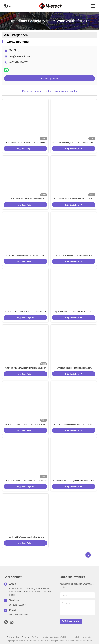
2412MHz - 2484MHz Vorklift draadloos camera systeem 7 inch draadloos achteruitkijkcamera (25, 199)
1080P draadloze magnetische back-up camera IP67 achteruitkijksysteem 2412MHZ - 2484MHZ (74, 255)
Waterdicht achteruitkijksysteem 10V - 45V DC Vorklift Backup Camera (74, 143)
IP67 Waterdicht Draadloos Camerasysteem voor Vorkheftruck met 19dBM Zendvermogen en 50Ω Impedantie (74, 424)
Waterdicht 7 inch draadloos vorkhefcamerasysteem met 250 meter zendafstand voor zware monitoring (25, 368)
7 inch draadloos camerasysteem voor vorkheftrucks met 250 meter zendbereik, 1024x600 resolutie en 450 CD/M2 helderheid (74, 481)
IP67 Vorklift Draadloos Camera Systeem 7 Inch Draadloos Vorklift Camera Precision (25, 255)
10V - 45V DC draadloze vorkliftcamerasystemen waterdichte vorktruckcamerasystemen (25, 143)
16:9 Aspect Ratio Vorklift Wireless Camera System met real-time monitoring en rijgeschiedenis (25, 312)
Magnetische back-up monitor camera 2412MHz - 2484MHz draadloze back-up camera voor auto (74, 199)
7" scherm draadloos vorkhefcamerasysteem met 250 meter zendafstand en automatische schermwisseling (25, 481)
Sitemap (26, 637)
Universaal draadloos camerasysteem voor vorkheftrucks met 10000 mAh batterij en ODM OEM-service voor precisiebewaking (74, 368)
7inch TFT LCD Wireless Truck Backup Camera (25, 537)
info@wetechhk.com (20, 56)
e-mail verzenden (71, 621)
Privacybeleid (13, 637)
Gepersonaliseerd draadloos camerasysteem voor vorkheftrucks (74, 312)
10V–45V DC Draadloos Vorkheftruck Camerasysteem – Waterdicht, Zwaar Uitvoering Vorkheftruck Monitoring (25, 424)
